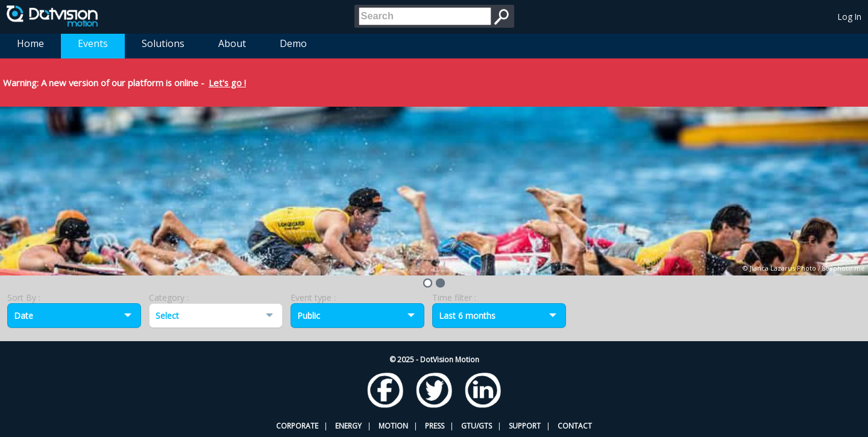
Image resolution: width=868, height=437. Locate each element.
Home (30, 43)
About (232, 43)
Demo (293, 43)
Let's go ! (227, 83)
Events (93, 43)
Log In (850, 17)
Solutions (163, 43)
